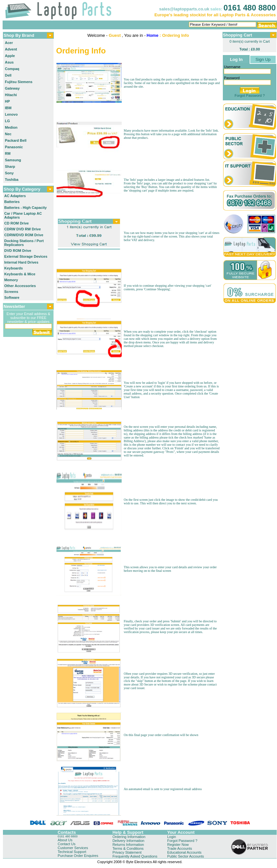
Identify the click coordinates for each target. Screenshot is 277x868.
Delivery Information (129, 841)
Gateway (12, 88)
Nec (8, 134)
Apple (10, 56)
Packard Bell (16, 140)
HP (7, 101)
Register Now (178, 845)
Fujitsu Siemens (19, 82)
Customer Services (73, 848)
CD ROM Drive (16, 223)
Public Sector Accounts (185, 856)
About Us (65, 840)
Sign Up (263, 59)
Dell (8, 75)
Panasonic (14, 147)
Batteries (12, 202)
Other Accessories (20, 286)
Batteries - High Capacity (25, 208)
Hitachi (11, 95)
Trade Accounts (179, 848)
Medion (11, 127)
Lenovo (11, 114)
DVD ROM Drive (18, 251)
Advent (11, 49)
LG (7, 121)
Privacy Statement (127, 852)
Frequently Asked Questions (135, 856)
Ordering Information (129, 837)
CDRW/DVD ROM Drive (24, 235)
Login (171, 837)
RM (8, 153)
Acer (9, 43)
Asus (9, 62)
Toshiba (12, 180)
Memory (11, 280)
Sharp (10, 166)
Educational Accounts (184, 852)
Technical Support (72, 852)
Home (152, 35)
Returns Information (128, 845)
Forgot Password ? (250, 95)
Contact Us (67, 844)
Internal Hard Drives (21, 262)
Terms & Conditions (128, 848)
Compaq (12, 69)
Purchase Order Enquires (78, 856)
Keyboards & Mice (20, 274)
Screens (11, 292)
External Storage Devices (26, 256)
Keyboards (14, 268)
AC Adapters (15, 196)
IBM (8, 108)
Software (12, 297)
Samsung (13, 160)
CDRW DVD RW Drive (23, 229)
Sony (9, 173)
